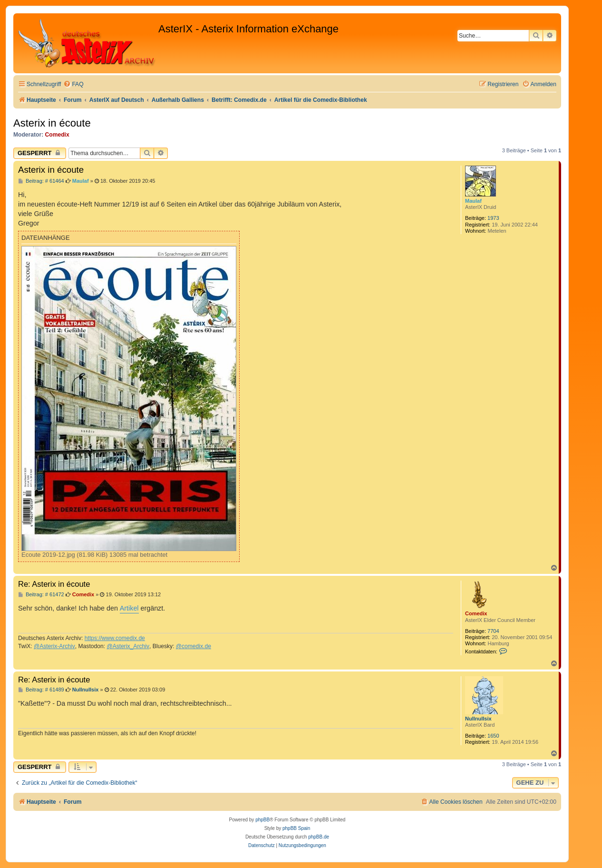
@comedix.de (194, 646)
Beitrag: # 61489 (41, 690)
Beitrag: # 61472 (41, 595)
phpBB (262, 820)
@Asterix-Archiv (54, 646)
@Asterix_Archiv (128, 646)
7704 (493, 631)
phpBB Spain (296, 828)
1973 (493, 218)
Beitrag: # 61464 (41, 181)
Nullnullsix (478, 719)
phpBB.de (319, 837)
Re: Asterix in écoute (54, 584)
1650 (493, 736)
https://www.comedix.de (115, 638)
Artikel (129, 608)
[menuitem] (73, 84)
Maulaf (473, 201)
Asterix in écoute (52, 123)
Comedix (57, 135)
